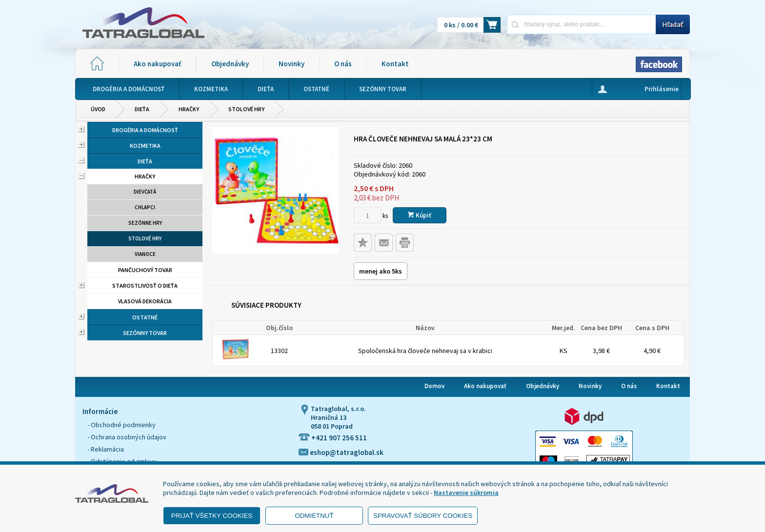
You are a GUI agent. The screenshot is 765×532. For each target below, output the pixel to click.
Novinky (292, 64)
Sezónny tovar (145, 333)
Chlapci (145, 207)
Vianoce (145, 254)
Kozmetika (145, 146)
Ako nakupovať (157, 64)
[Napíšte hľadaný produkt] (581, 24)
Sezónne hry (145, 223)
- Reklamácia (106, 449)
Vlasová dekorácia (145, 301)
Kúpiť (420, 215)
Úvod (98, 109)
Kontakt (395, 64)
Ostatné (145, 317)
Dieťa (142, 109)
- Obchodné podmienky (121, 425)
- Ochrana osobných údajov (127, 437)
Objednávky (230, 64)
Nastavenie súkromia (466, 493)
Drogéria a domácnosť (145, 130)
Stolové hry (246, 109)
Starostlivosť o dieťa (145, 286)
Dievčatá (145, 192)
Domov (434, 386)
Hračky (189, 109)
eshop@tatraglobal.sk (341, 452)
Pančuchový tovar (145, 270)
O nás (343, 64)
